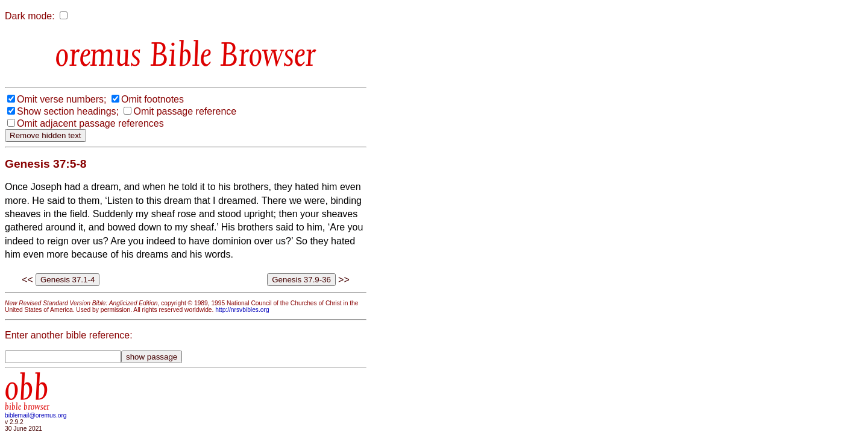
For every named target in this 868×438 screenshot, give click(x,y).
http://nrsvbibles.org (242, 310)
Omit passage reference (185, 111)
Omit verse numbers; (61, 99)
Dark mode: (30, 16)
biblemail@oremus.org (36, 415)
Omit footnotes (153, 99)
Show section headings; (68, 111)
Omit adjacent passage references (90, 123)
